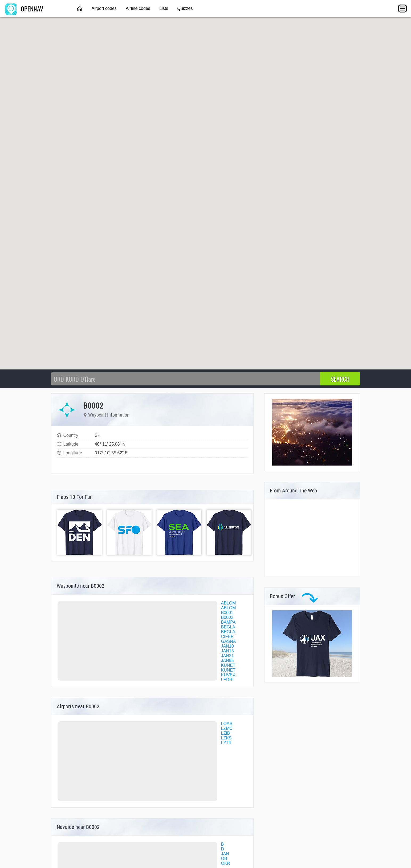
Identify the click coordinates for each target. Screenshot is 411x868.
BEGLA (228, 627)
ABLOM (229, 603)
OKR (226, 863)
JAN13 (227, 651)
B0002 (227, 617)
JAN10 (227, 646)
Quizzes (185, 8)
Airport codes (104, 8)
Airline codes (138, 8)
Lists (164, 8)
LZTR (226, 743)
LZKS (226, 738)
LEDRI (227, 680)
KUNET (228, 665)
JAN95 (227, 661)
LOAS (227, 724)
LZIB (226, 733)
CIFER (227, 637)
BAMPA (228, 622)
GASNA (229, 641)
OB (224, 859)
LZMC (227, 728)
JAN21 (227, 656)
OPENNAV (24, 9)
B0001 (227, 613)
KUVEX (228, 675)
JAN (225, 854)
